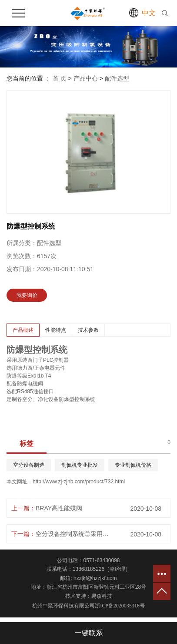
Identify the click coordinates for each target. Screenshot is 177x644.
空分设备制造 (29, 465)
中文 (149, 13)
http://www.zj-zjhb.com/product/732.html (79, 482)
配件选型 (117, 78)
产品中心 (86, 78)
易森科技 (102, 596)
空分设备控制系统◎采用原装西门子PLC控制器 (74, 534)
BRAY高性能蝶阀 (59, 508)
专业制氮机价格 (133, 465)
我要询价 (27, 295)
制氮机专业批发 (80, 465)
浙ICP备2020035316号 (120, 606)
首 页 (60, 78)
